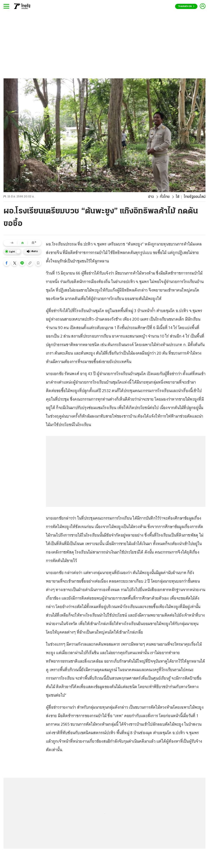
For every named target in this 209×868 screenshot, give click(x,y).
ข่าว (151, 197)
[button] (7, 263)
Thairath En (186, 6)
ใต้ (178, 197)
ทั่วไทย (165, 197)
